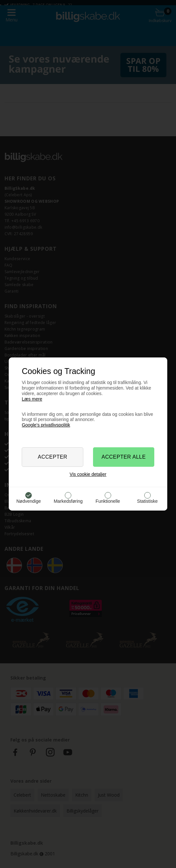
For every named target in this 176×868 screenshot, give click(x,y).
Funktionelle (108, 501)
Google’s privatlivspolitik (46, 425)
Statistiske (147, 501)
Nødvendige (29, 501)
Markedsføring (68, 501)
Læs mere (32, 399)
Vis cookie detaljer (88, 474)
